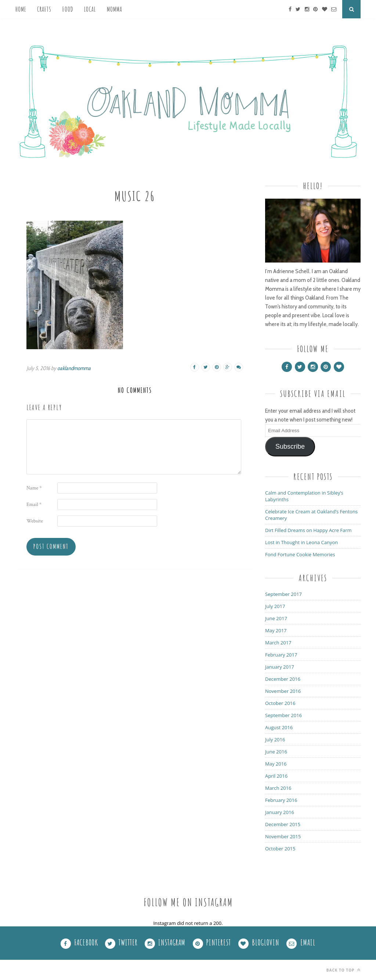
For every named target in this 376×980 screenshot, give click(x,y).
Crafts (44, 9)
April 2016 (276, 776)
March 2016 (278, 788)
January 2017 (280, 667)
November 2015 (283, 836)
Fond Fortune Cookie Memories (300, 554)
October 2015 (280, 849)
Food (68, 9)
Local (90, 9)
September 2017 (283, 594)
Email (34, 505)
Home (21, 9)
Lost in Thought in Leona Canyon (301, 542)
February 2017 (281, 655)
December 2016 (283, 679)
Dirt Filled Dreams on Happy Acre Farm (308, 530)
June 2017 (276, 618)
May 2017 (276, 630)
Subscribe (290, 446)
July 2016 (275, 739)
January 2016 (280, 812)
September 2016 (283, 715)
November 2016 (283, 691)
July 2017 (275, 606)
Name (34, 488)
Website (35, 521)
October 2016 (280, 703)
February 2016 (281, 800)
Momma (115, 9)
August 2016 (279, 727)
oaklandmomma (74, 368)
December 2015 (283, 824)
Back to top (344, 970)
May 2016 (276, 764)
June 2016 (276, 752)
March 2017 (278, 643)
